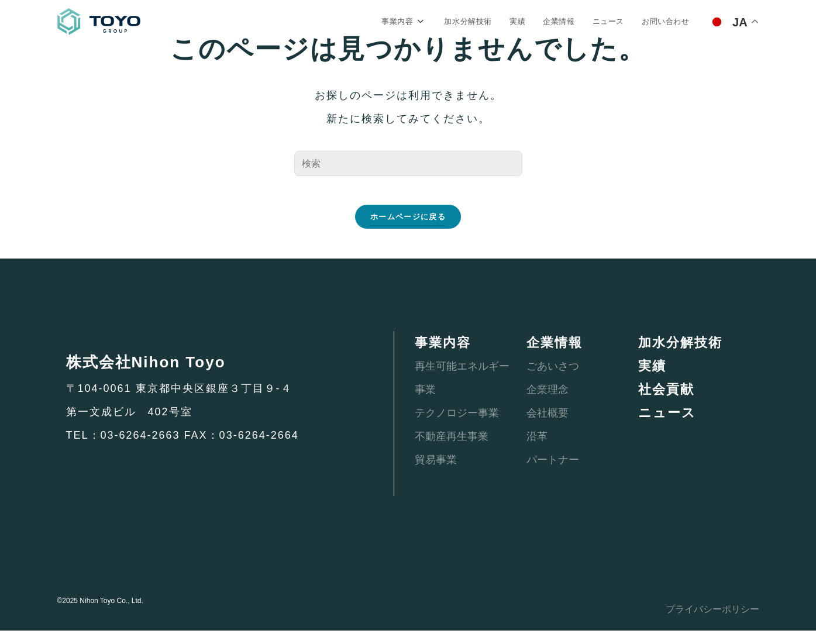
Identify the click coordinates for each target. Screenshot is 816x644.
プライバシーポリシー (707, 622)
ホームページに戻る (408, 230)
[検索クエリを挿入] (408, 167)
